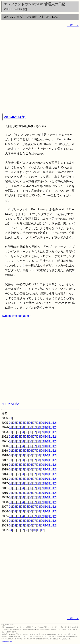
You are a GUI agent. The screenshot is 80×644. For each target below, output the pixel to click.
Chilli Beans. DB (7, 641)
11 (50, 423)
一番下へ (73, 25)
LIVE (12, 17)
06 (30, 423)
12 (54, 423)
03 (19, 423)
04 (22, 423)
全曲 (41, 17)
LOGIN (56, 17)
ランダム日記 (10, 404)
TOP (5, 17)
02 (15, 423)
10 (46, 423)
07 (34, 423)
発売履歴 (32, 17)
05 (26, 423)
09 (42, 423)
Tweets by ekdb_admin (16, 316)
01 (11, 418)
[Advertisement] (40, 71)
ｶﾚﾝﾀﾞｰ (21, 17)
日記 (48, 17)
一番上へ (73, 618)
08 (38, 423)
